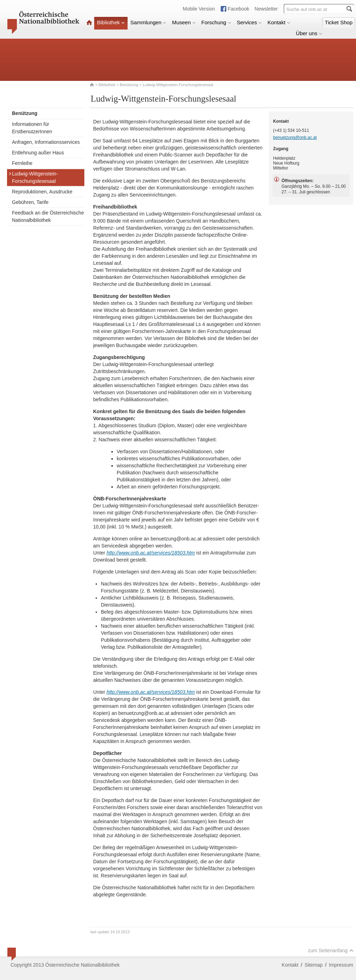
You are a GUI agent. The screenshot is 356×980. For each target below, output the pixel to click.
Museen (184, 22)
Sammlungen (148, 22)
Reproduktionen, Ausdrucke (42, 192)
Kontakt (279, 22)
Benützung (129, 85)
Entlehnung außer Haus (38, 153)
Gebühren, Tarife (30, 202)
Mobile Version (199, 9)
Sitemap (314, 965)
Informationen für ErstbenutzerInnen (32, 128)
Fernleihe (22, 163)
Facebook (238, 9)
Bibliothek (111, 22)
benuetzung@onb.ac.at (295, 137)
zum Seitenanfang (331, 950)
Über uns (309, 33)
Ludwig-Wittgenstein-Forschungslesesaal (33, 177)
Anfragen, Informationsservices (46, 142)
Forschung (216, 22)
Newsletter (266, 9)
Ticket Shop (339, 22)
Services (250, 22)
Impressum (341, 965)
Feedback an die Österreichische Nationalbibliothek (48, 216)
